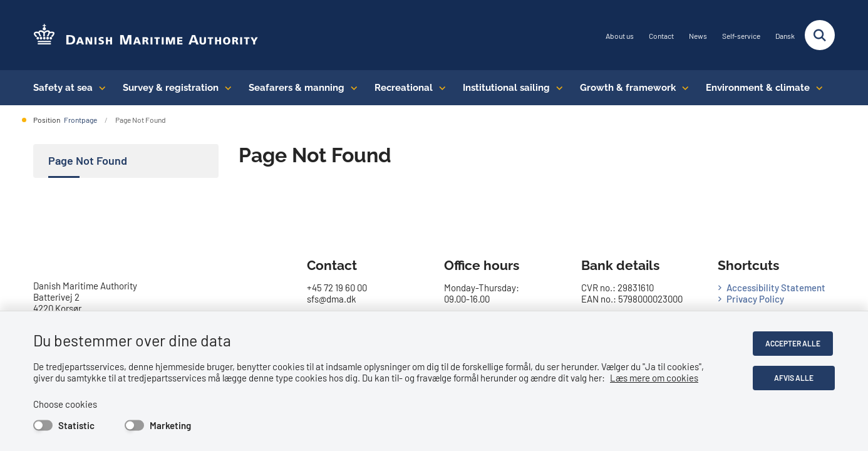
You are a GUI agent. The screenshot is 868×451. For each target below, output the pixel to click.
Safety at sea (63, 88)
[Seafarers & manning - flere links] (351, 88)
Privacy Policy (755, 299)
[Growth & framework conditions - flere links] (682, 88)
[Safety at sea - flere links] (99, 88)
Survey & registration (171, 88)
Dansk (785, 36)
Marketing (170, 425)
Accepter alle (795, 343)
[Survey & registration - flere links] (225, 88)
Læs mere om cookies (654, 378)
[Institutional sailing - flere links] (556, 88)
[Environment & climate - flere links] (816, 88)
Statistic (76, 425)
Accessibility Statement (776, 288)
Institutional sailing (506, 88)
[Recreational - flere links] (439, 88)
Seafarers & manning (297, 88)
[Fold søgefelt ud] (820, 35)
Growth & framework (628, 88)
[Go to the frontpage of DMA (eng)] (146, 35)
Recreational (404, 88)
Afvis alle (795, 378)
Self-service (741, 36)
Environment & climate (758, 88)
